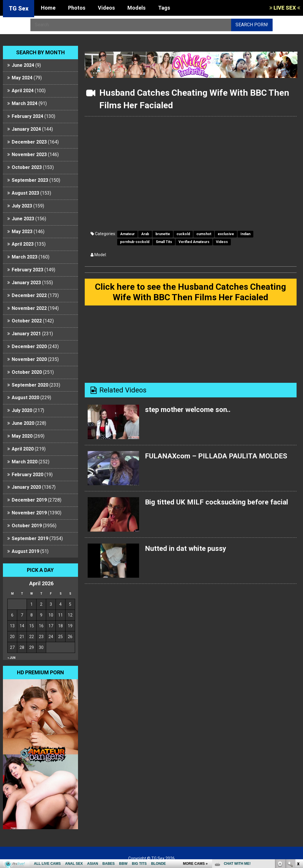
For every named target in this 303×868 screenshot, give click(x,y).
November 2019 (29, 513)
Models (136, 8)
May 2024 (22, 78)
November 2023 (29, 154)
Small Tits (164, 242)
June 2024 (23, 65)
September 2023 (30, 180)
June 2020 (23, 423)
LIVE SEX (285, 8)
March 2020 (25, 462)
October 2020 (27, 372)
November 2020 (29, 359)
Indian (245, 234)
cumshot (204, 234)
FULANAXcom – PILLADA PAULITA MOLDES (216, 456)
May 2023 (22, 232)
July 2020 (22, 410)
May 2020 (22, 436)
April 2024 (23, 91)
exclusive (226, 234)
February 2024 (27, 116)
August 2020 (25, 398)
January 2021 (26, 334)
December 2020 (29, 346)
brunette (163, 234)
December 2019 (29, 500)
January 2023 (26, 283)
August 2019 (25, 551)
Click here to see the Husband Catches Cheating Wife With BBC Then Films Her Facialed (191, 292)
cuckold (183, 234)
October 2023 (27, 167)
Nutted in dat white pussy (186, 549)
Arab (145, 234)
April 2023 (23, 244)
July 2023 (22, 206)
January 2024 (26, 129)
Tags (164, 8)
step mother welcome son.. (188, 410)
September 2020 (30, 385)
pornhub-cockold (135, 242)
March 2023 (25, 257)
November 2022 (29, 308)
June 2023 (23, 219)
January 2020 (26, 487)
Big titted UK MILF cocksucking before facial (217, 502)
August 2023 (25, 193)
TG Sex (19, 8)
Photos (77, 8)
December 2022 (29, 295)
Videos (106, 8)
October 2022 (27, 321)
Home (48, 8)
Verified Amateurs (194, 242)
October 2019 (27, 526)
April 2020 (23, 449)
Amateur (127, 234)
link (298, 777)
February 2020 (27, 475)
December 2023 (29, 142)
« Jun (12, 658)
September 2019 (30, 538)
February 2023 (27, 270)
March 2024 (25, 103)
